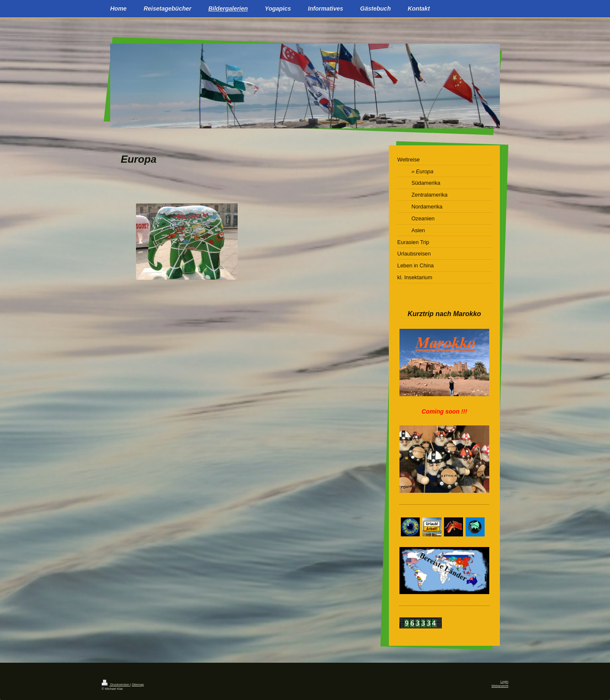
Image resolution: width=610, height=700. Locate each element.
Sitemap (138, 685)
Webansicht (500, 686)
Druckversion (116, 685)
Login (504, 682)
